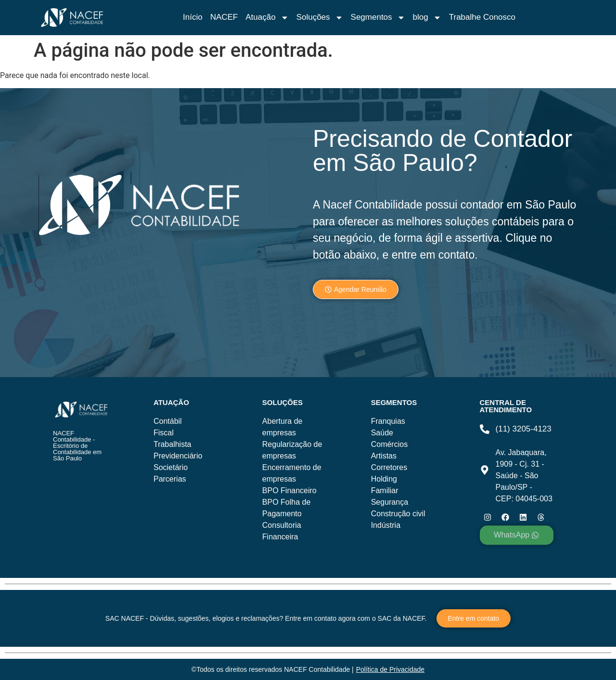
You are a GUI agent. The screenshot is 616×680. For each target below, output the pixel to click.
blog (427, 18)
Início (193, 17)
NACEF (224, 17)
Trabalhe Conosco (482, 17)
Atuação (267, 18)
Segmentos (378, 18)
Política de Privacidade (390, 669)
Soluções (320, 18)
